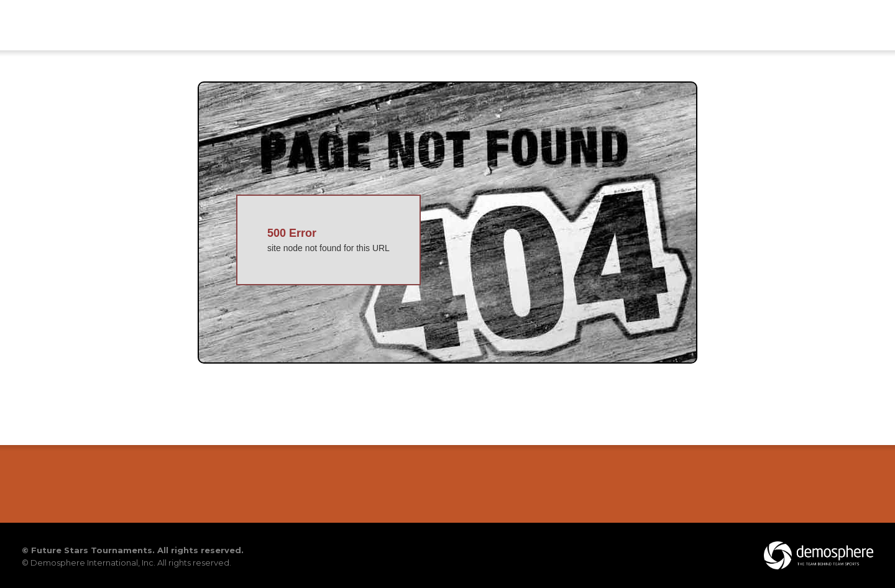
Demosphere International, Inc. (93, 563)
